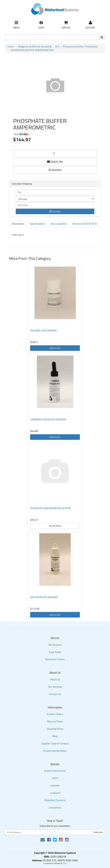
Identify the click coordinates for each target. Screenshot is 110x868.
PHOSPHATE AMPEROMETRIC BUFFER (50, 508)
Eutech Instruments (55, 771)
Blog (55, 736)
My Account (55, 645)
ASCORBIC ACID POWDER (43, 331)
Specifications (37, 224)
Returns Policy (55, 721)
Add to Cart (55, 348)
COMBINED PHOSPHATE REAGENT (48, 419)
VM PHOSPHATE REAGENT (44, 597)
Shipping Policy (55, 729)
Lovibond (55, 793)
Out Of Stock (55, 526)
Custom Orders (55, 714)
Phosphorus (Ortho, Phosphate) (80, 46)
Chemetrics (55, 808)
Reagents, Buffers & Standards (35, 46)
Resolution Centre (55, 659)
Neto (65, 863)
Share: (22, 134)
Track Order (55, 652)
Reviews (85, 224)
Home (11, 46)
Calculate (55, 211)
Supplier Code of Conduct (55, 743)
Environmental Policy (55, 751)
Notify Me (55, 162)
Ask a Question (59, 224)
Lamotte (55, 785)
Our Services (55, 687)
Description (18, 224)
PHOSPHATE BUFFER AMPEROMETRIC (32, 50)
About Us (55, 679)
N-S (57, 46)
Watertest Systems (55, 800)
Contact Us (55, 694)
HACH (55, 778)
